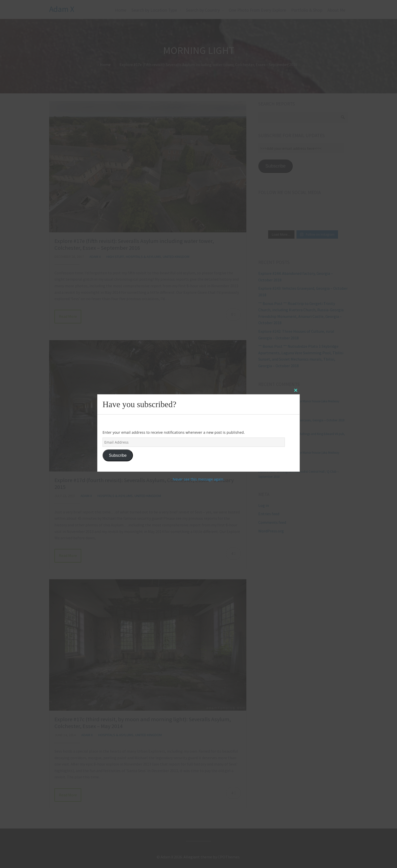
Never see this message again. (198, 479)
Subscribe (118, 455)
